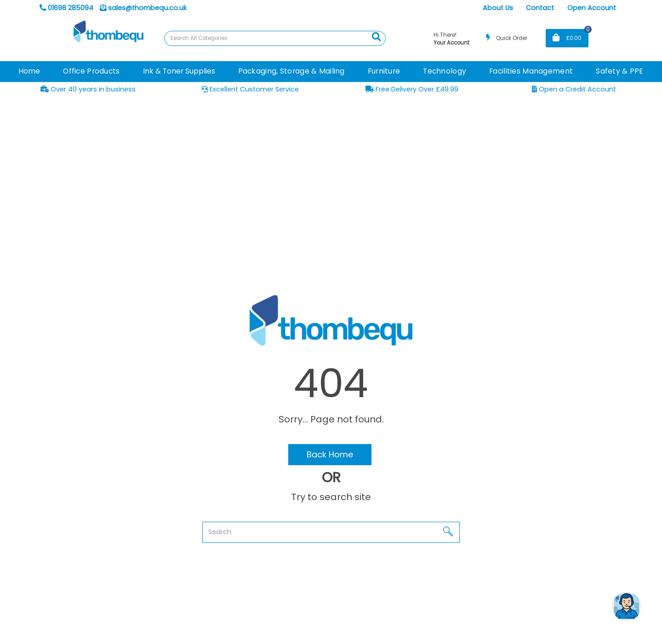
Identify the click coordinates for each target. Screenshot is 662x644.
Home (29, 71)
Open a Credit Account (574, 89)
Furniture (384, 71)
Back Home (330, 454)
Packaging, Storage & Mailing (291, 71)
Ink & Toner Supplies (179, 71)
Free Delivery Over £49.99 (412, 89)
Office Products (91, 71)
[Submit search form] (377, 37)
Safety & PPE (619, 71)
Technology (445, 71)
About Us (498, 8)
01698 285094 (66, 8)
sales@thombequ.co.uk (143, 8)
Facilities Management (531, 71)
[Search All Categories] (275, 38)
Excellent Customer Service (250, 89)
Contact (540, 8)
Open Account (592, 8)
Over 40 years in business (88, 89)
